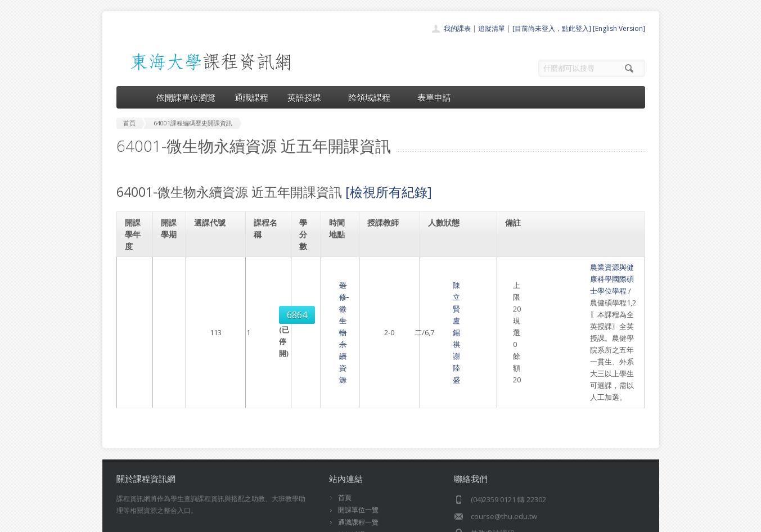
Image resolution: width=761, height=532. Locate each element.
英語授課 (308, 97)
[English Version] (619, 28)
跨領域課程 (373, 97)
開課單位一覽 (358, 427)
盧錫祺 (407, 285)
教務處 (305, 520)
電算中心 (269, 520)
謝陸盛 (383, 297)
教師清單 (352, 489)
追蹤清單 (492, 28)
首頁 (345, 415)
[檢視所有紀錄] (389, 192)
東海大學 (126, 520)
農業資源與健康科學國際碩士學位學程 (573, 267)
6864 (212, 285)
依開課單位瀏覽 (186, 97)
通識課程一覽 (358, 439)
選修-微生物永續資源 (268, 291)
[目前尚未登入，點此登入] (552, 28)
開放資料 (352, 477)
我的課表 (457, 28)
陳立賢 (383, 285)
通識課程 (251, 97)
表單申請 (434, 97)
